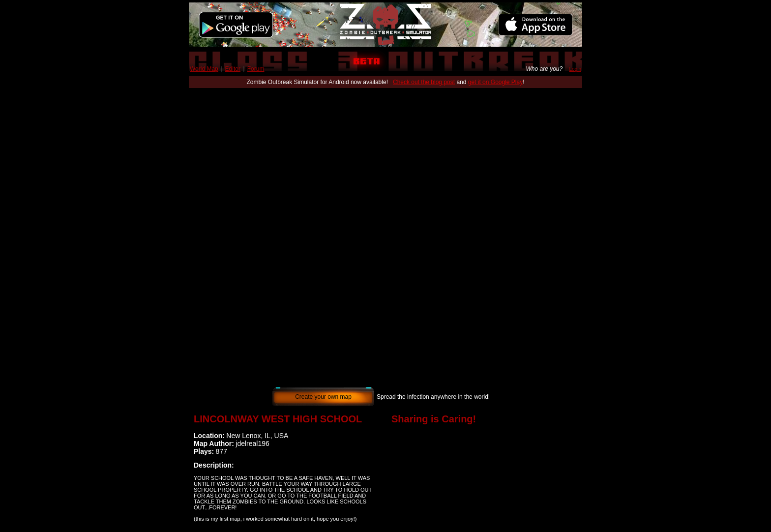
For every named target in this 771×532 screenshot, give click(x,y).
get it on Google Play (495, 82)
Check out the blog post (424, 82)
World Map (204, 69)
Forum (256, 69)
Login (575, 69)
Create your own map (323, 397)
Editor (233, 69)
